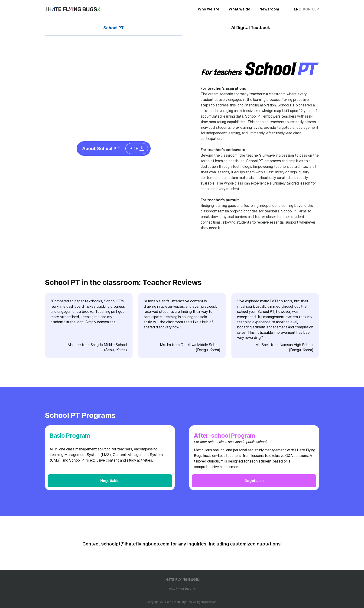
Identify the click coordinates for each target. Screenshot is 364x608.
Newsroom (269, 9)
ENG (298, 9)
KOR (307, 9)
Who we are (209, 9)
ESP (316, 9)
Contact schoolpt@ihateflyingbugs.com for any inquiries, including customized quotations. (182, 544)
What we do (239, 9)
